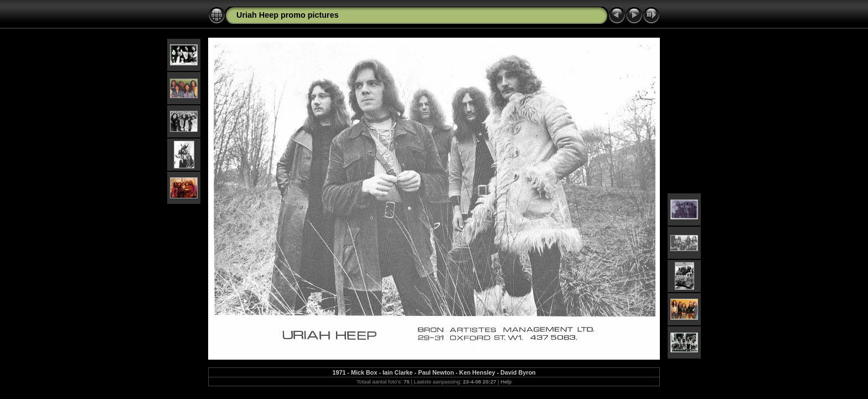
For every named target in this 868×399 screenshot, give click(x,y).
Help (506, 382)
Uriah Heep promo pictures (288, 15)
